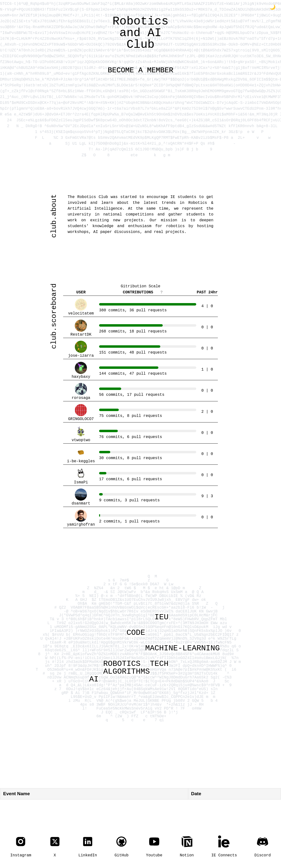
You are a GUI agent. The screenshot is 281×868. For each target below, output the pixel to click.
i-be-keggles (81, 455)
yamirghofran (81, 518)
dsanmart (81, 497)
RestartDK (81, 328)
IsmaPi (81, 476)
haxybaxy (81, 371)
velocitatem (81, 307)
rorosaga (81, 392)
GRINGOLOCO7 (81, 413)
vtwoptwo (81, 434)
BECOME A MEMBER (141, 70)
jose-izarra (81, 350)
